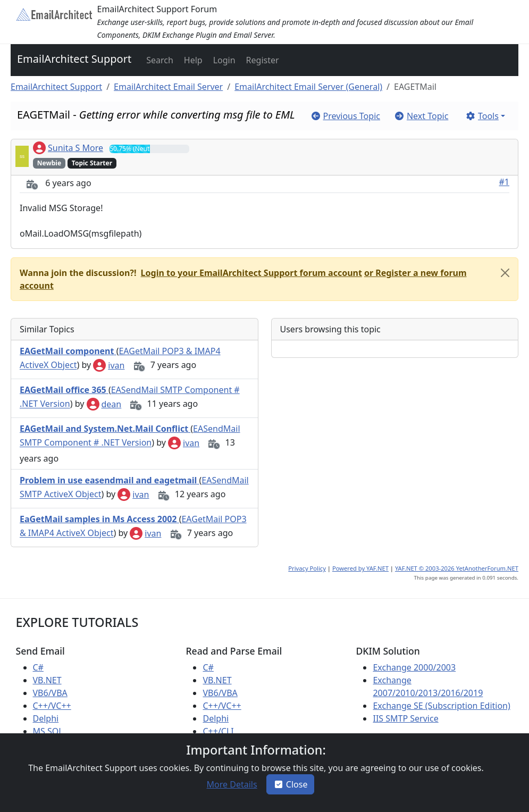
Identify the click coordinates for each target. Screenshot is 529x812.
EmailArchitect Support (74, 59)
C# (38, 667)
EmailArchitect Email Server (168, 87)
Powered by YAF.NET (360, 568)
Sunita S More (68, 148)
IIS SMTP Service (405, 718)
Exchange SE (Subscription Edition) (441, 706)
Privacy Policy (307, 568)
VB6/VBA (50, 693)
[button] (159, 60)
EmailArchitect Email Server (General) (308, 87)
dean (104, 404)
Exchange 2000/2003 (414, 667)
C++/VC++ (52, 706)
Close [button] (291, 784)
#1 (505, 182)
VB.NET (47, 680)
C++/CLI (218, 731)
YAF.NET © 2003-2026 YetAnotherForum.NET (457, 568)
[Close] (505, 273)
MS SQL (48, 731)
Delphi (46, 718)
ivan (109, 365)
